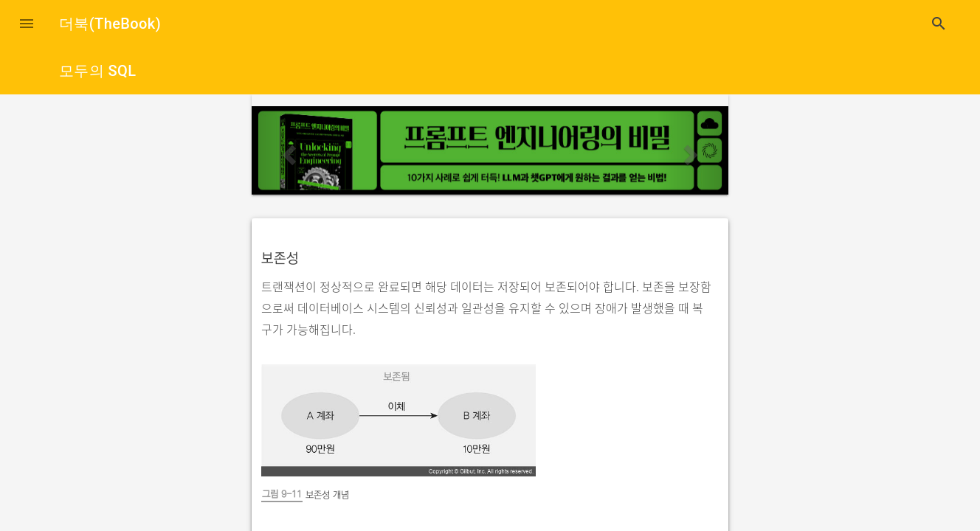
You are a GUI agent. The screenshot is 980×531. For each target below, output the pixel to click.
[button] (27, 24)
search (939, 24)
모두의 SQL (97, 71)
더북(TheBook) (110, 24)
